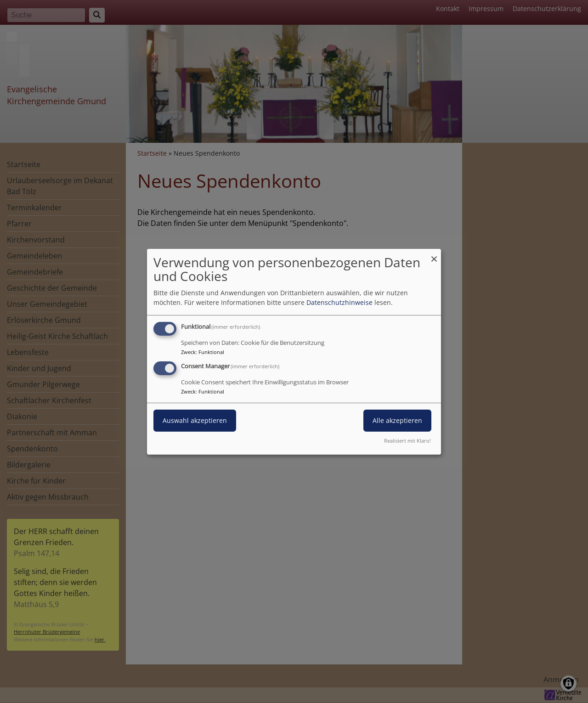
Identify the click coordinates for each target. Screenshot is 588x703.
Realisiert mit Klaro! (407, 441)
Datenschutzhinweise (339, 302)
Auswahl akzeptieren (195, 420)
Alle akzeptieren (397, 420)
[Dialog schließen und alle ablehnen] (434, 254)
